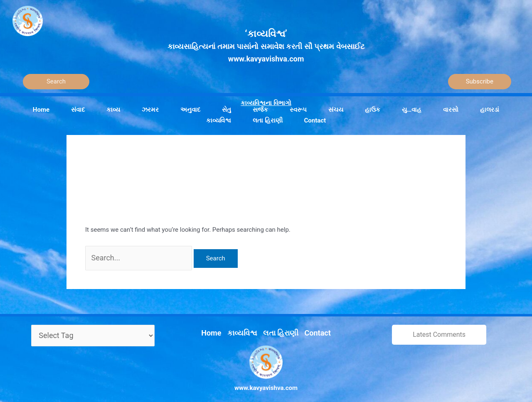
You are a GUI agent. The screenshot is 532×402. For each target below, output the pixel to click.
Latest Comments (439, 330)
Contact (311, 326)
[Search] (56, 82)
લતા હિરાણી (279, 326)
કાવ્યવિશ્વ (245, 326)
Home (218, 326)
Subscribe (480, 81)
